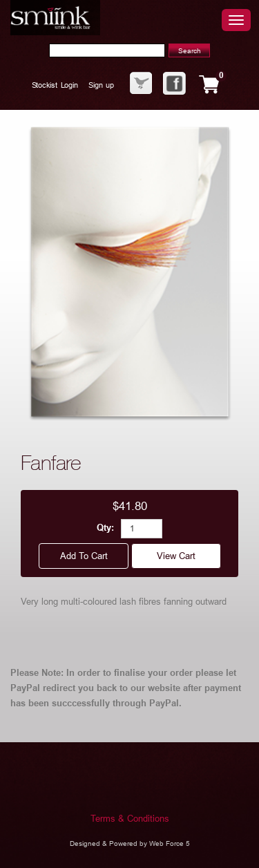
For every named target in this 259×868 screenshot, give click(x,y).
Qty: (105, 529)
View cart (176, 556)
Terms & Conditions (130, 819)
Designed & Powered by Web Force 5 (130, 843)
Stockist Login (55, 85)
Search (190, 51)
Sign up (101, 85)
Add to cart (83, 556)
